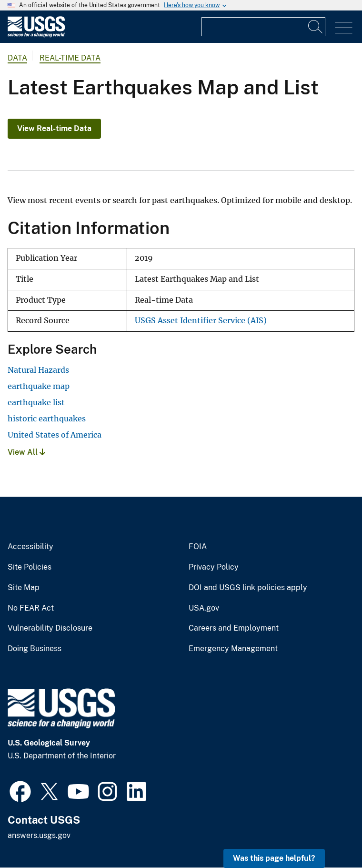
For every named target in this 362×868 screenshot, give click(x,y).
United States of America (55, 435)
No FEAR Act (31, 608)
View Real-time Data (54, 128)
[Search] (316, 27)
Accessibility (30, 547)
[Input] (263, 27)
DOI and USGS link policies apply (248, 588)
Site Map (24, 588)
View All (26, 452)
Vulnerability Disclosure (50, 628)
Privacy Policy (214, 567)
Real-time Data (70, 58)
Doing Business (35, 649)
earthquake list (36, 402)
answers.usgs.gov (39, 835)
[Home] (36, 35)
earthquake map (39, 386)
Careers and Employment (234, 628)
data (17, 58)
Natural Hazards (38, 370)
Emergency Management (233, 649)
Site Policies (30, 567)
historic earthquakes (47, 419)
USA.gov (204, 608)
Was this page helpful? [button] (274, 858)
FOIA (198, 547)
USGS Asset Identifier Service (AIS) (201, 321)
